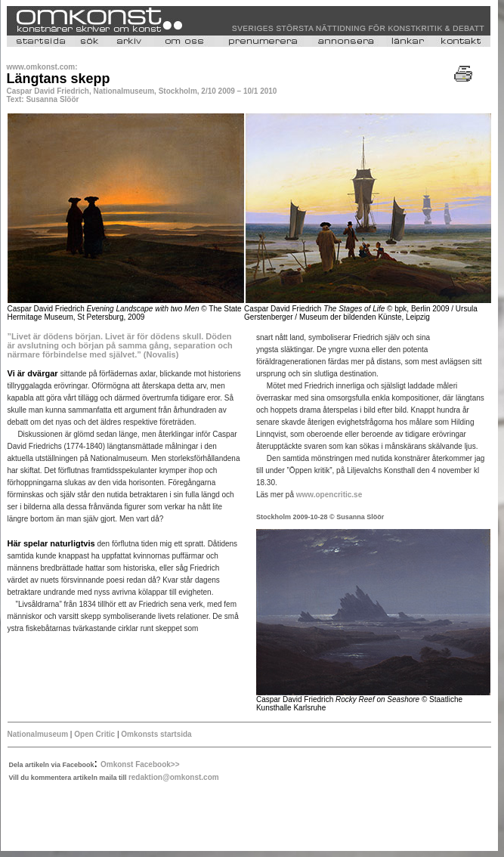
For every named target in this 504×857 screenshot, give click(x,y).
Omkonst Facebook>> (140, 764)
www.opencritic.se (329, 495)
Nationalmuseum (38, 734)
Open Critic (93, 734)
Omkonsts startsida (156, 734)
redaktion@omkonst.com (174, 777)
